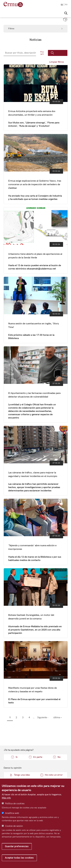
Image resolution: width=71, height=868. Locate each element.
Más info (6, 798)
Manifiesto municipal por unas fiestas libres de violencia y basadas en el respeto (36, 674)
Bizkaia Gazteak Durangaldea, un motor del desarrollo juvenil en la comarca (36, 603)
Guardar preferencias (17, 846)
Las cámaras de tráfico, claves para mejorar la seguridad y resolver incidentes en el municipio (36, 461)
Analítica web (12, 813)
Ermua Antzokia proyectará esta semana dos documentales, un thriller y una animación (36, 98)
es (62, 5)
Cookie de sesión (14, 826)
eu (66, 5)
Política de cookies (15, 804)
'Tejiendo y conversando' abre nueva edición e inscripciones (36, 532)
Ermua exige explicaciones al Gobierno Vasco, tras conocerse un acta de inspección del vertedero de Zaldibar (36, 169)
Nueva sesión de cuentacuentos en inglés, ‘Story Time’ (36, 310)
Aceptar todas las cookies (19, 858)
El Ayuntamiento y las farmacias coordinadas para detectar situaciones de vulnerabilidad (36, 384)
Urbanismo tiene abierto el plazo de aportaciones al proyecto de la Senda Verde (36, 240)
